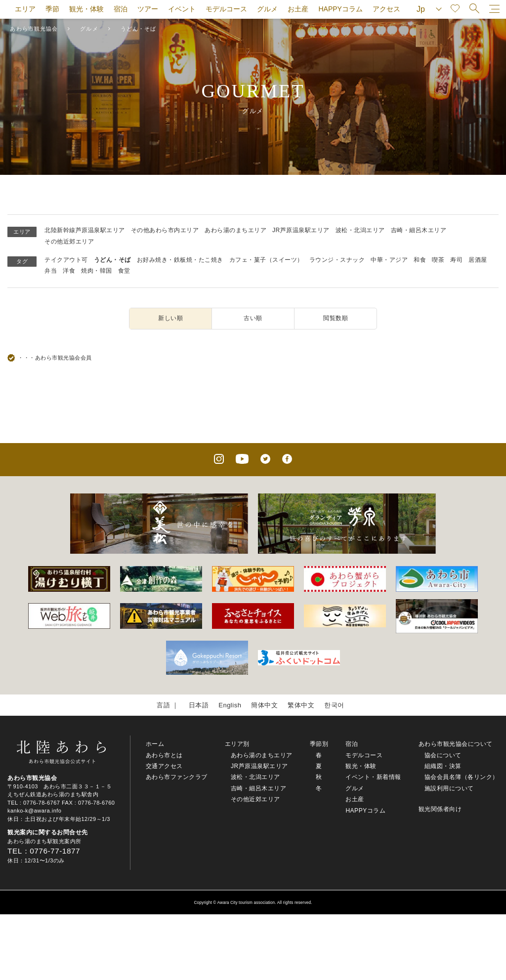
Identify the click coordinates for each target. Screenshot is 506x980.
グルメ (267, 9)
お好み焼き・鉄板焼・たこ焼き (180, 260)
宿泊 (121, 9)
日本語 (199, 705)
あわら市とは (164, 755)
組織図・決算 (443, 766)
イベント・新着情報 (373, 777)
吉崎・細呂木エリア (419, 230)
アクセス (386, 9)
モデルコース (226, 9)
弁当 (51, 271)
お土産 (298, 9)
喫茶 (438, 260)
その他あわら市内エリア (165, 230)
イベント (182, 9)
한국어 (334, 705)
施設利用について (449, 788)
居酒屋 (478, 260)
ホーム (155, 744)
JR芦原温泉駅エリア (301, 230)
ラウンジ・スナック (337, 260)
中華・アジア (389, 260)
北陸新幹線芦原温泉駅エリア (85, 230)
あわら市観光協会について (456, 744)
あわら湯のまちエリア (235, 230)
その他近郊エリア (69, 242)
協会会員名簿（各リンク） (462, 777)
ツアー (148, 9)
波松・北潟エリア (360, 230)
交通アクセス (164, 766)
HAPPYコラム (340, 9)
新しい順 (170, 318)
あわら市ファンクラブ (177, 777)
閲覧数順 (336, 318)
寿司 (456, 260)
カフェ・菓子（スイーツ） (266, 260)
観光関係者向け (440, 809)
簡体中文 (264, 705)
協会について (443, 755)
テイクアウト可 (66, 260)
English (230, 705)
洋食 (69, 271)
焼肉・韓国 (97, 271)
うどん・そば (112, 260)
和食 (420, 260)
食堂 (124, 271)
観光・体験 (86, 9)
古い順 (253, 318)
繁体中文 (301, 705)
